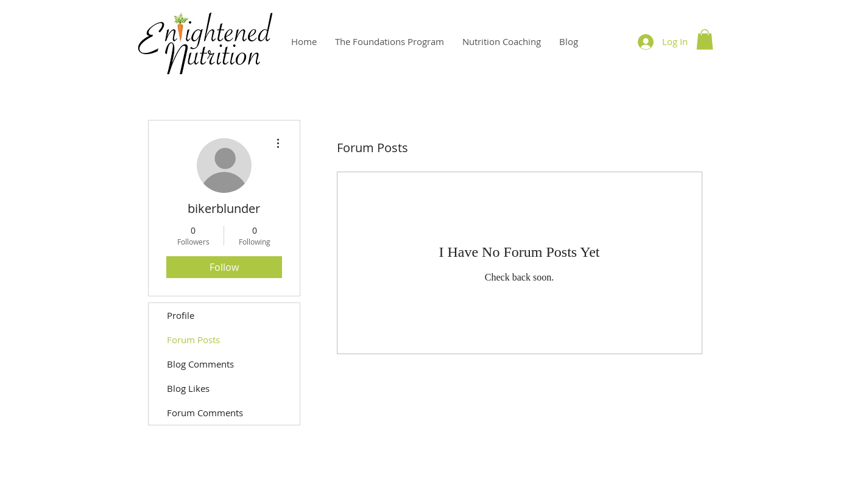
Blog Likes (188, 388)
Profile (181, 315)
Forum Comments (205, 413)
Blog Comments (200, 364)
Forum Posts (193, 340)
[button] (705, 39)
